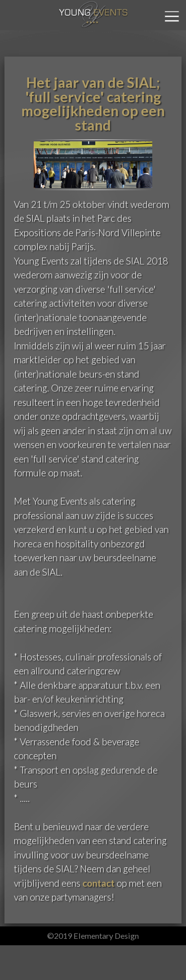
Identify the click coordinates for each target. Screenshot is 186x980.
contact (98, 883)
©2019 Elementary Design (93, 936)
